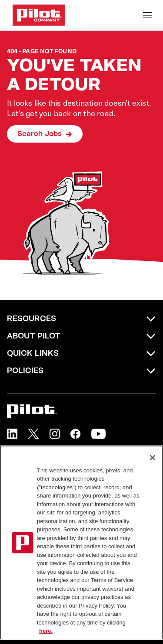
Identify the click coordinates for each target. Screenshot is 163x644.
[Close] (153, 458)
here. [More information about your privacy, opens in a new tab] (46, 631)
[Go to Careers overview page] (39, 15)
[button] (12, 434)
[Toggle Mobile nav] (147, 15)
